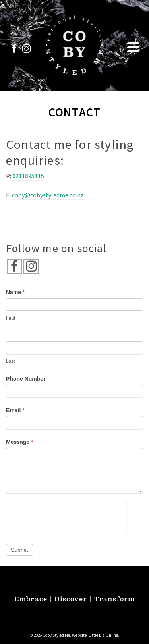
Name (15, 292)
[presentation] (66, 517)
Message (20, 442)
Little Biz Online (103, 635)
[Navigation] (133, 47)
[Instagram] (31, 266)
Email (15, 410)
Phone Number (26, 379)
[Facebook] (14, 266)
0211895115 (28, 176)
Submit (19, 550)
